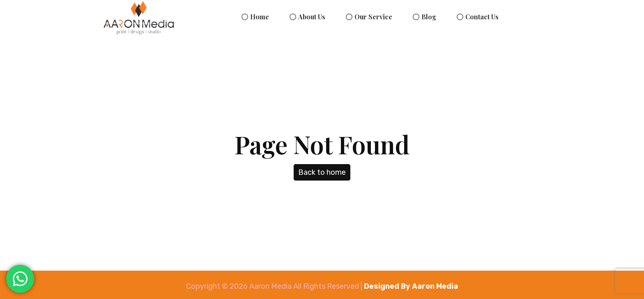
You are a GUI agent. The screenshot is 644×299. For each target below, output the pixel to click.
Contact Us (482, 17)
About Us (312, 17)
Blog (429, 17)
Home (260, 17)
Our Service (373, 17)
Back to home (322, 172)
